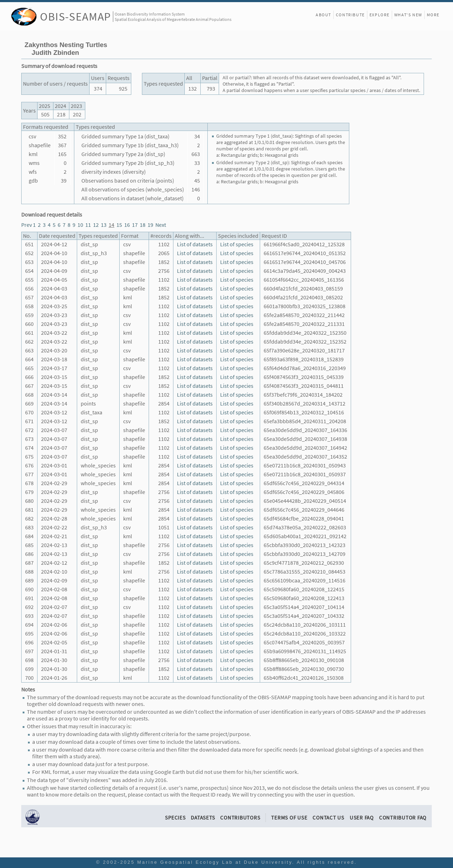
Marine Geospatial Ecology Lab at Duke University (215, 862)
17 (135, 225)
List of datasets (195, 244)
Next (161, 225)
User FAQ (362, 818)
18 (143, 225)
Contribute (350, 15)
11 (88, 225)
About (323, 15)
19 (150, 225)
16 (127, 225)
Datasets (203, 818)
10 (80, 225)
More (433, 15)
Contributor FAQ (403, 818)
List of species (237, 244)
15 (119, 225)
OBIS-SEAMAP (76, 16)
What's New (408, 15)
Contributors (240, 818)
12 (96, 225)
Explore (380, 15)
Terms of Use (289, 818)
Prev (27, 225)
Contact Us (328, 818)
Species (175, 818)
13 (104, 225)
